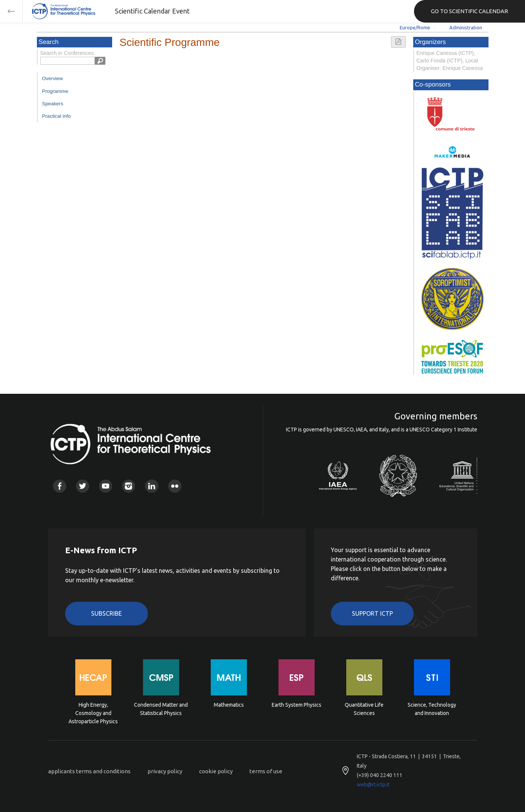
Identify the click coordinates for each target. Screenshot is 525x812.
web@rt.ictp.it (373, 785)
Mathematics (229, 705)
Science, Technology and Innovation (432, 709)
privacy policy (165, 771)
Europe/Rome (415, 27)
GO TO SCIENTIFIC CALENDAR (469, 11)
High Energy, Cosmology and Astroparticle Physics (93, 713)
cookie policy (216, 771)
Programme (55, 91)
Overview (53, 78)
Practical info (56, 116)
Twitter (83, 486)
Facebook (60, 486)
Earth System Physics (297, 705)
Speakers (53, 104)
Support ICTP (372, 613)
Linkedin (151, 486)
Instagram (129, 486)
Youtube (106, 486)
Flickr (175, 486)
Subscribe (107, 613)
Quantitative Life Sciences (364, 709)
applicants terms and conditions (89, 771)
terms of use (266, 771)
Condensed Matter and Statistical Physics (161, 709)
